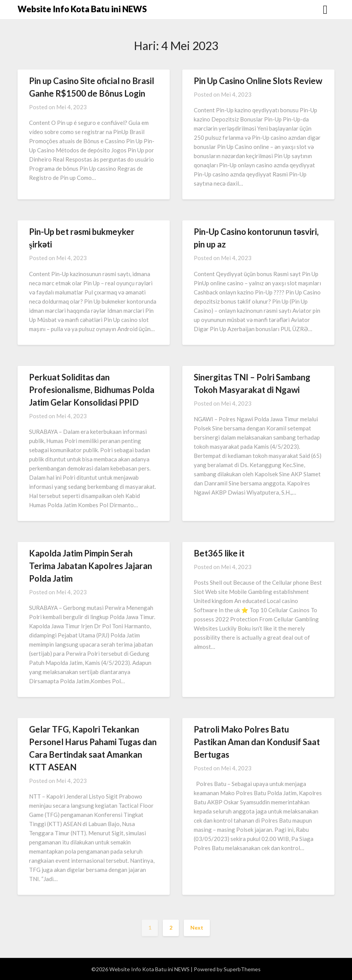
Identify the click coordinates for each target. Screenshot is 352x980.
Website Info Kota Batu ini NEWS (82, 9)
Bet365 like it (219, 553)
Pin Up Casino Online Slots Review (258, 81)
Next (197, 927)
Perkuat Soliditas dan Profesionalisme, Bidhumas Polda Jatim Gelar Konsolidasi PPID (92, 390)
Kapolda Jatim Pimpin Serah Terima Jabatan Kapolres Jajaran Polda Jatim (91, 566)
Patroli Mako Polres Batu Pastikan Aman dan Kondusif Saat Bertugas (257, 742)
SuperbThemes (242, 969)
